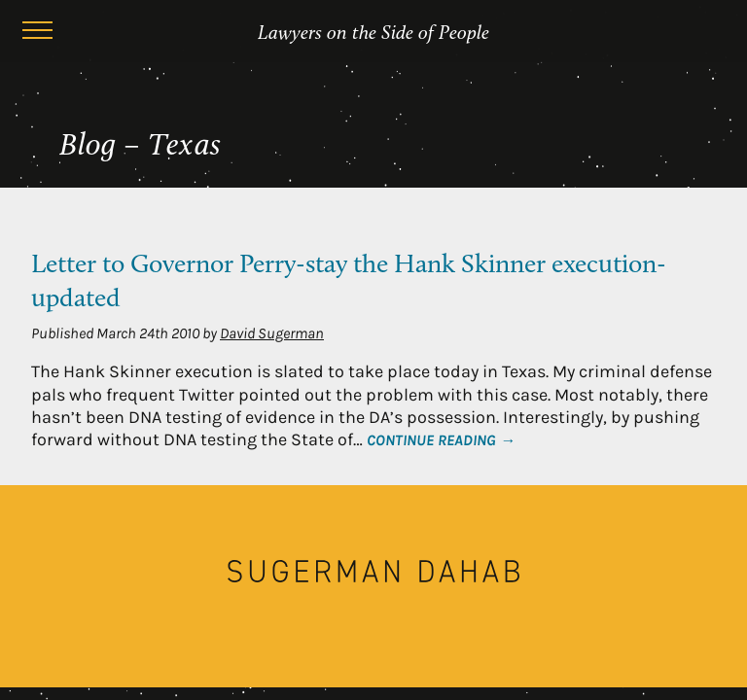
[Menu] (37, 33)
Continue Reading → (441, 440)
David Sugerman (272, 333)
